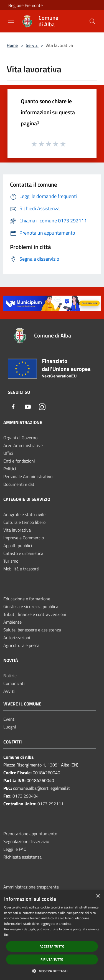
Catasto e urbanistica (23, 553)
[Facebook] (13, 407)
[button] (52, 971)
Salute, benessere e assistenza (32, 630)
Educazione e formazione (27, 599)
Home (12, 45)
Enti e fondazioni (19, 461)
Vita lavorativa (17, 530)
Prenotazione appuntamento (30, 834)
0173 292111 (50, 804)
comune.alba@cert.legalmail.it (41, 788)
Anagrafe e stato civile (24, 514)
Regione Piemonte (26, 5)
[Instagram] (42, 407)
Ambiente (12, 622)
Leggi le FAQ (15, 849)
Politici (10, 469)
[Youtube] (28, 407)
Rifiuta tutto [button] (52, 959)
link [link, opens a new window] (7, 935)
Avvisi (9, 691)
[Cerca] (92, 21)
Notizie (10, 676)
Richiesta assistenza (22, 857)
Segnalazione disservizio (26, 841)
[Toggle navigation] (11, 21)
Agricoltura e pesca (21, 645)
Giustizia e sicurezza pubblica (31, 606)
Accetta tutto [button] (52, 946)
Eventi (9, 719)
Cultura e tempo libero (24, 522)
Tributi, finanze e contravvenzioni (35, 614)
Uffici (8, 453)
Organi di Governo (20, 438)
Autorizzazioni (17, 638)
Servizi (32, 45)
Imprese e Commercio (24, 538)
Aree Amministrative (23, 445)
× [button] (98, 896)
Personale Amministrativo (28, 476)
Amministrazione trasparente (31, 887)
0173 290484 (26, 796)
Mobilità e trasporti (21, 569)
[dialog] (52, 935)
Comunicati (14, 683)
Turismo (11, 561)
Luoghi (10, 727)
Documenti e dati (19, 484)
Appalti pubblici (18, 545)
